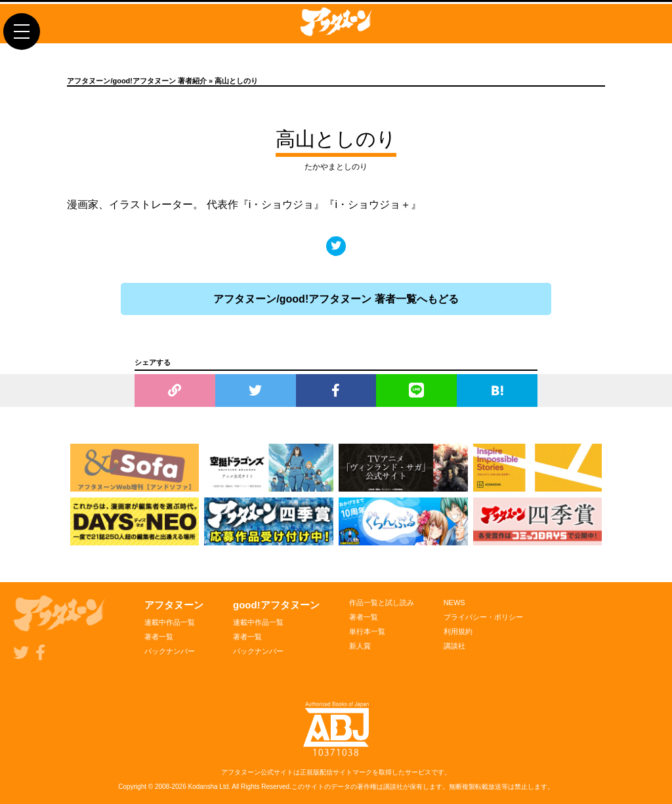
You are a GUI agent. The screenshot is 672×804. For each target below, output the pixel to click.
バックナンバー (170, 651)
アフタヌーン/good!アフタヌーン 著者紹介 (137, 81)
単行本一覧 (367, 631)
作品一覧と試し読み (382, 603)
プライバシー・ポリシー (483, 617)
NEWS (454, 603)
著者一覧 (159, 637)
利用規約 (458, 631)
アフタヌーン (174, 605)
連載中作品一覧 (170, 622)
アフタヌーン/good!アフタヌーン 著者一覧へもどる (336, 299)
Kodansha (203, 787)
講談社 (454, 646)
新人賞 (360, 646)
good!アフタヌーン (276, 605)
